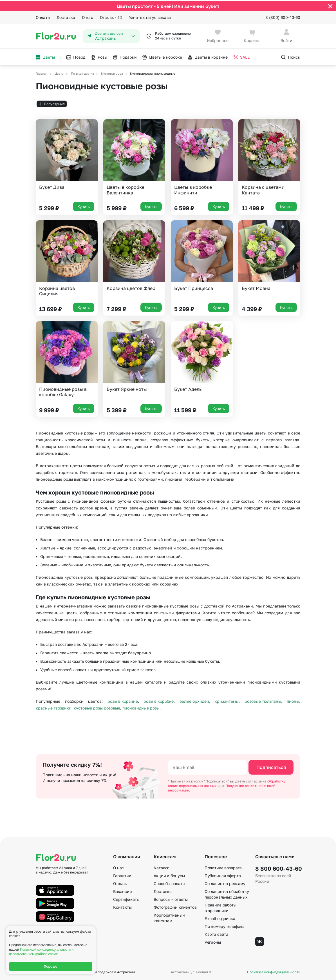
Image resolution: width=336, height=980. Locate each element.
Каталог (161, 867)
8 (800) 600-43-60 (283, 16)
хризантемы (227, 700)
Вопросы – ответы (171, 898)
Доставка (66, 16)
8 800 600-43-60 (278, 867)
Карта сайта (216, 933)
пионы (293, 700)
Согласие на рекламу (225, 882)
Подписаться (271, 766)
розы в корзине (123, 700)
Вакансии (123, 890)
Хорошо (51, 966)
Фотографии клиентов (175, 906)
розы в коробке (159, 700)
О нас (88, 16)
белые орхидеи (194, 700)
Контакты (122, 906)
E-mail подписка (220, 917)
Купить (84, 205)
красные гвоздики (54, 707)
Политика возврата (223, 867)
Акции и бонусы (169, 874)
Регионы (213, 941)
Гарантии (122, 874)
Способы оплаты (169, 882)
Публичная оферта (223, 874)
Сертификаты (126, 898)
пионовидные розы (141, 707)
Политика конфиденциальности (274, 971)
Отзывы (111, 16)
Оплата (43, 16)
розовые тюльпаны (263, 700)
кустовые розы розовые (97, 707)
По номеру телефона (225, 925)
